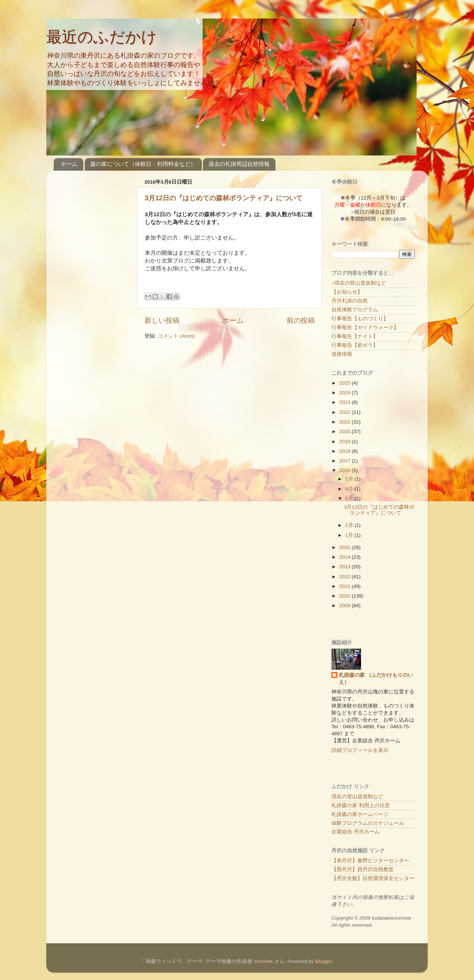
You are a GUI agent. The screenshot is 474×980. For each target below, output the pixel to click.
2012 (346, 577)
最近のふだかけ (102, 37)
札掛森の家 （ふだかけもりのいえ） (376, 679)
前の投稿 (301, 320)
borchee (264, 961)
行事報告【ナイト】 (355, 336)
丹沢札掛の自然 (350, 301)
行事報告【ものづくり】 (360, 319)
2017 (346, 461)
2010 (346, 596)
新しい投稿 (162, 320)
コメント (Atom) (176, 336)
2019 (346, 441)
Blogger (324, 961)
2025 (346, 383)
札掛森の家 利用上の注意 (361, 805)
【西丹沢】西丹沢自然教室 (363, 869)
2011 (346, 586)
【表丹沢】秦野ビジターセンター (370, 861)
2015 (346, 547)
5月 (350, 479)
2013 (346, 567)
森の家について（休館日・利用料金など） (143, 164)
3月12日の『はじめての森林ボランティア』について (224, 198)
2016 (346, 470)
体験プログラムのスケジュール (368, 823)
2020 (346, 432)
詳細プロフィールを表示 (360, 750)
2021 (346, 422)
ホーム (69, 164)
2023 (346, 402)
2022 (346, 412)
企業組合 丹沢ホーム (355, 832)
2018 (346, 451)
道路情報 (342, 354)
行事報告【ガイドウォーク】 (365, 327)
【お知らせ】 (347, 292)
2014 (346, 557)
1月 (350, 535)
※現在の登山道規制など (359, 283)
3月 (350, 499)
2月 (350, 525)
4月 (350, 489)
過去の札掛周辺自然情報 (239, 164)
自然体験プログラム (355, 310)
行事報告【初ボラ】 (355, 345)
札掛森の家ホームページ (360, 814)
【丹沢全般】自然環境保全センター (373, 878)
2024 (346, 393)
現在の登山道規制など (357, 797)
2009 (346, 606)
